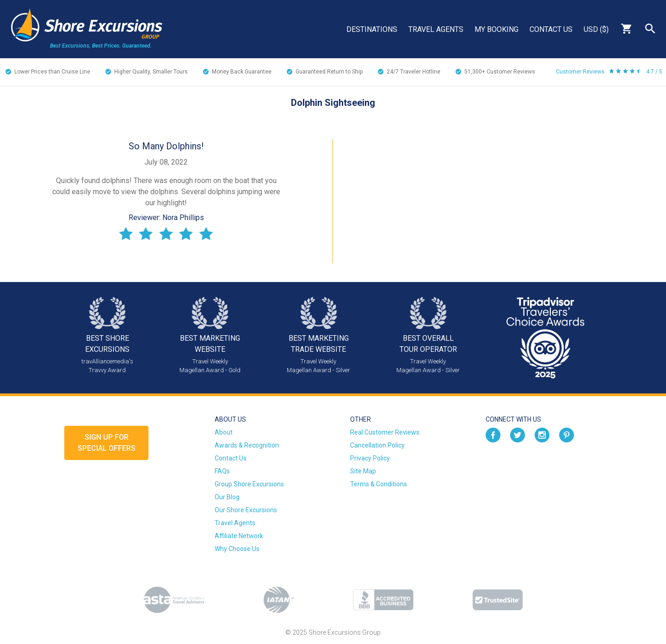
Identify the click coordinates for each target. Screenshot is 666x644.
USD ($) (596, 29)
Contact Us (551, 29)
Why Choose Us (237, 549)
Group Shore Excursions (249, 484)
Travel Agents (436, 29)
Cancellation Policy (377, 445)
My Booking (496, 29)
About (224, 432)
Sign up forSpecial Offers (107, 443)
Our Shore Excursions (246, 510)
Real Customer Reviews (385, 432)
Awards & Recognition (247, 445)
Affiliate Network (239, 536)
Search (650, 29)
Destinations (372, 29)
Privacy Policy (370, 458)
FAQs (222, 471)
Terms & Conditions (379, 484)
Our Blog (227, 497)
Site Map (363, 471)
